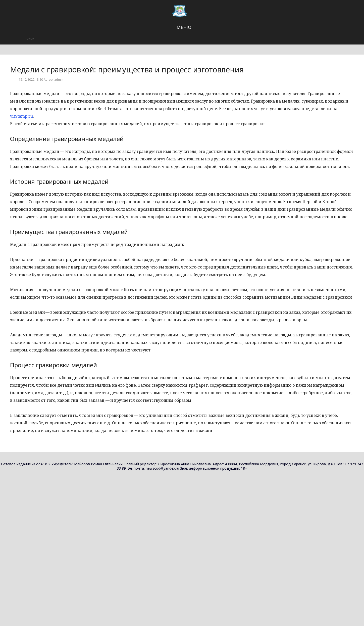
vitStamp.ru (21, 116)
